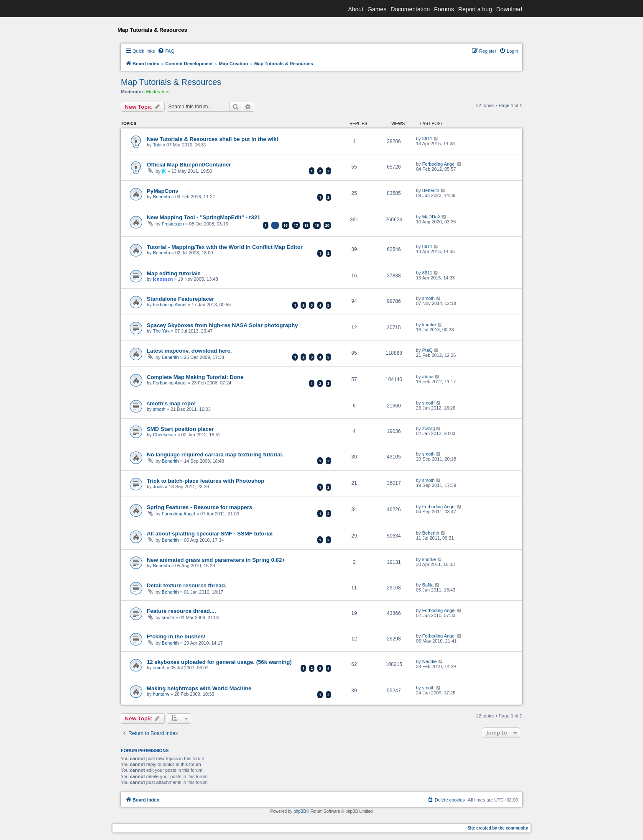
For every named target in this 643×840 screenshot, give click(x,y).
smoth (429, 298)
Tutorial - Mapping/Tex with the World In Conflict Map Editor (225, 247)
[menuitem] (166, 51)
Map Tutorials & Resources (171, 82)
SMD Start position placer (180, 429)
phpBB (300, 811)
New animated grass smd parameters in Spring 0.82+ (216, 560)
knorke (429, 325)
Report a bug (475, 9)
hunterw (161, 694)
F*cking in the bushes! (176, 636)
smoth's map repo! (171, 403)
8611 (427, 138)
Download (509, 9)
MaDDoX (432, 217)
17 (296, 225)
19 (317, 225)
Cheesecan (165, 435)
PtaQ (427, 350)
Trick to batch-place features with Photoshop (205, 481)
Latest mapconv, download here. (189, 351)
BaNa (428, 585)
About (356, 9)
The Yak (161, 331)
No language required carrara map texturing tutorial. (215, 455)
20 (327, 225)
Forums (444, 9)
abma (428, 376)
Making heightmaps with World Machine (199, 688)
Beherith (162, 197)
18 (306, 225)
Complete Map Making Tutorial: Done (195, 377)
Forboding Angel (439, 164)
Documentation (410, 9)
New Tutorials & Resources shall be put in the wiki (212, 139)
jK (164, 171)
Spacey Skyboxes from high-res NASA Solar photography (222, 325)
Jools (158, 487)
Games (377, 9)
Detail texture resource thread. (187, 585)
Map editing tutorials (174, 273)
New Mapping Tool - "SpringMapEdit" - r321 (204, 217)
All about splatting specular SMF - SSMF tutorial (210, 534)
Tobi (157, 145)
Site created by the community (498, 828)
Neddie (430, 661)
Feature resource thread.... (181, 611)
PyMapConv (162, 191)
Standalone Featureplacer (180, 299)
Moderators (158, 92)
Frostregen (173, 224)
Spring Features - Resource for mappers (199, 507)
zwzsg (429, 428)
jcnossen (163, 279)
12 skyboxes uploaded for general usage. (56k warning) (219, 662)
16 (286, 225)
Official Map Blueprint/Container (189, 165)
